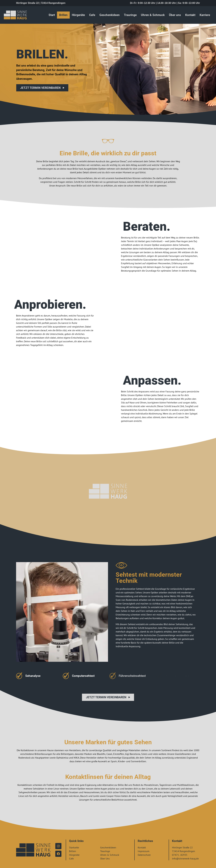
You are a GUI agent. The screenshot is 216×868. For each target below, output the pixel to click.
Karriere (205, 15)
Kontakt (190, 15)
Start (52, 15)
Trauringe (130, 15)
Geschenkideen (110, 15)
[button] (7, 861)
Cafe (92, 15)
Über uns (175, 15)
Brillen (63, 15)
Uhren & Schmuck (153, 15)
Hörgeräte (78, 15)
